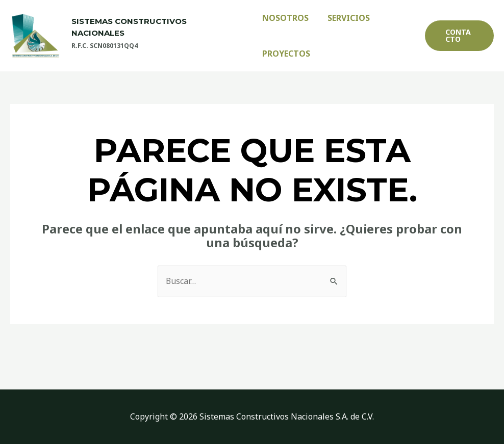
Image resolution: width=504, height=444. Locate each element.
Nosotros (285, 18)
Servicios (346, 18)
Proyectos (286, 54)
